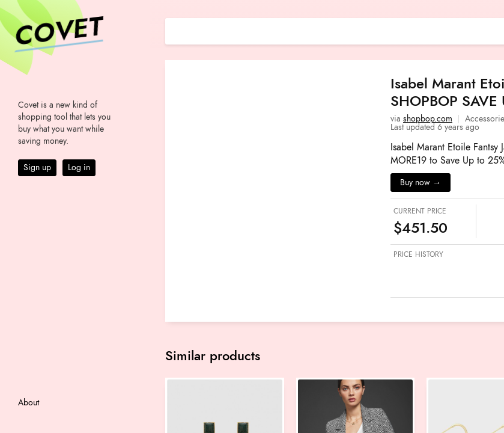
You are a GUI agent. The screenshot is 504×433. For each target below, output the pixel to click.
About (29, 403)
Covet (58, 32)
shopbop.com (428, 119)
